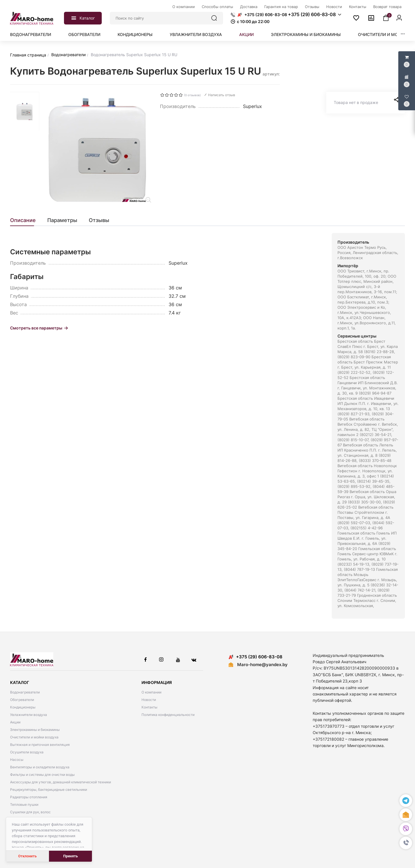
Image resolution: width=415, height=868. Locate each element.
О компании (151, 692)
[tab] (26, 220)
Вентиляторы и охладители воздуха (40, 767)
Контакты (149, 707)
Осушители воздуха (27, 752)
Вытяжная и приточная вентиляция (40, 745)
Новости (149, 700)
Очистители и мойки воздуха (34, 737)
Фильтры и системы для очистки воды (42, 775)
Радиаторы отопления (29, 797)
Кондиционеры (135, 34)
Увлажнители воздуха (196, 34)
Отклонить (27, 856)
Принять (70, 856)
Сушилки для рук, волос (30, 812)
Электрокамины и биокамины (306, 34)
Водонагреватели (31, 34)
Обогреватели (84, 34)
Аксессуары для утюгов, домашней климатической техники (61, 782)
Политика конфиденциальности (168, 715)
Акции (246, 34)
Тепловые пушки (24, 804)
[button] (406, 843)
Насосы (17, 760)
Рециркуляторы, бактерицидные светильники (49, 790)
